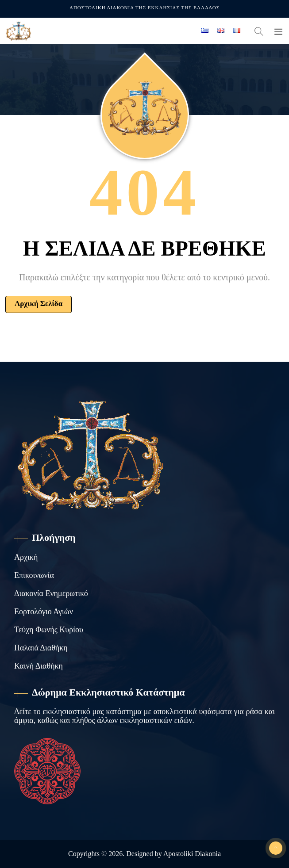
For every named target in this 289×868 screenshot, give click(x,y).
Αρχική (26, 557)
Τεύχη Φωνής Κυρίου (49, 630)
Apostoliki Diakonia (192, 854)
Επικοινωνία (34, 575)
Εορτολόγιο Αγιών (44, 612)
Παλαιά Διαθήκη (41, 648)
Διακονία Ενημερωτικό (51, 593)
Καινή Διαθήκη (39, 666)
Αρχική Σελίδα (39, 304)
